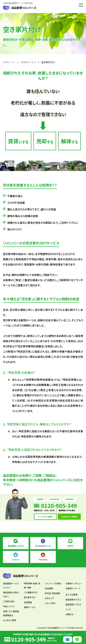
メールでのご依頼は (45, 517)
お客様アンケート (73, 588)
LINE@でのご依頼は (69, 517)
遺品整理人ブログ (16, 546)
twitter (16, 560)
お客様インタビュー (74, 583)
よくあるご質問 (10, 620)
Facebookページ (43, 546)
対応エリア (49, 598)
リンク (68, 609)
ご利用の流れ (9, 601)
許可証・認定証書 (52, 593)
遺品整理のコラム (73, 600)
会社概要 (49, 588)
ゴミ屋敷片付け (31, 592)
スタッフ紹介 (50, 603)
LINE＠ (70, 546)
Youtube (43, 560)
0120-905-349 (28, 639)
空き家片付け (30, 597)
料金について (9, 606)
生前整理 (28, 602)
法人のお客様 (71, 595)
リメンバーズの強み (53, 583)
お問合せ (69, 614)
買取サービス (30, 607)
